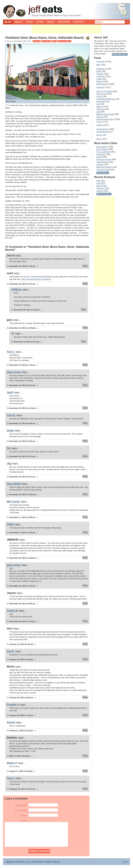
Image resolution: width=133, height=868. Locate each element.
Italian (99, 107)
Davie (54, 41)
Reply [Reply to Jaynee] (85, 603)
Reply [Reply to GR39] (85, 532)
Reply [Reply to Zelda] (85, 441)
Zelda (10, 430)
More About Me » (120, 54)
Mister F (12, 763)
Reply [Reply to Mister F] (85, 771)
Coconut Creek (103, 170)
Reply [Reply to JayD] (85, 408)
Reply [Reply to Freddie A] (85, 715)
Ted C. (11, 352)
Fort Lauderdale (103, 152)
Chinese (100, 74)
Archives (64, 22)
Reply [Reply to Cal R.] (85, 659)
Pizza (99, 122)
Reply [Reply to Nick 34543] (85, 494)
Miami (99, 157)
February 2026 (103, 188)
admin (125, 862)
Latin (98, 112)
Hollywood (101, 154)
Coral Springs (102, 162)
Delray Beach (102, 149)
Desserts (100, 87)
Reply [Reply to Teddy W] (85, 621)
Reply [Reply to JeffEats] (84, 310)
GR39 (10, 524)
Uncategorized (103, 132)
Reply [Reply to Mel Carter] (85, 517)
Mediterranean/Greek (106, 114)
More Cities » (103, 173)
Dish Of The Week (104, 91)
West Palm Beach (104, 167)
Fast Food (101, 94)
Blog (8, 22)
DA (9, 448)
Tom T (11, 778)
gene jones (14, 565)
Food (29, 22)
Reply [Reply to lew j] (85, 644)
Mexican (100, 117)
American (37, 41)
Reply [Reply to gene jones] (85, 586)
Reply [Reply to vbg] (85, 476)
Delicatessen (102, 84)
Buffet (99, 71)
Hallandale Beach (64, 41)
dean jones (14, 372)
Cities (40, 22)
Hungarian (101, 101)
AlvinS (11, 722)
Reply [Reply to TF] (84, 341)
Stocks (99, 135)
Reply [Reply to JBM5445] (85, 558)
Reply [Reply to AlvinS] (85, 730)
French (99, 96)
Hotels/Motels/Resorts (106, 99)
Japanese (101, 109)
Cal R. (11, 651)
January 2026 (102, 191)
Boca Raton (46, 41)
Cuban (99, 79)
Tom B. (11, 415)
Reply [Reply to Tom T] (85, 789)
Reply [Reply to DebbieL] (85, 756)
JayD (10, 392)
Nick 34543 (14, 484)
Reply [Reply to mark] (85, 284)
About (19, 22)
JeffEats (16, 290)
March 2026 (102, 186)
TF (13, 334)
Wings (99, 139)
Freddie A (13, 705)
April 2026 (101, 183)
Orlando (100, 164)
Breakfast (100, 69)
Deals (51, 22)
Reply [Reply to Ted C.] (85, 365)
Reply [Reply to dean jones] (85, 385)
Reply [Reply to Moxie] (85, 697)
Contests (100, 76)
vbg (9, 463)
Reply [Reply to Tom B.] (85, 423)
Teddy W (12, 611)
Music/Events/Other (105, 119)
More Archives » (104, 194)
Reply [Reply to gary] (85, 328)
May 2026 (101, 181)
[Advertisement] (66, 29)
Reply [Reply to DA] (85, 456)
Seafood (100, 125)
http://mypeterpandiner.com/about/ (36, 279)
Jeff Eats (28, 862)
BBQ (98, 65)
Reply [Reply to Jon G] (85, 266)
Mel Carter (13, 502)
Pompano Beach (104, 159)
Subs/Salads (102, 129)
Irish (98, 104)
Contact (79, 22)
